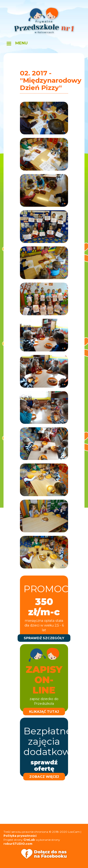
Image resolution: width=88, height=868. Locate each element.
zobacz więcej (44, 777)
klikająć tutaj (44, 712)
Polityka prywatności (20, 836)
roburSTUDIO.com (18, 844)
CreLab (29, 840)
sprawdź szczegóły (44, 638)
